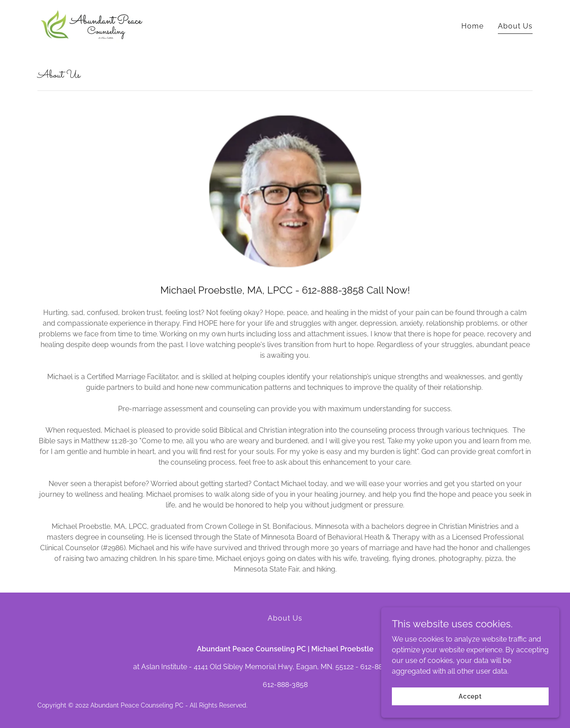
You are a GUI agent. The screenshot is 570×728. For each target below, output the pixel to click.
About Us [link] (515, 26)
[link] (92, 24)
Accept (470, 708)
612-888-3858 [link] (285, 685)
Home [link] (472, 26)
